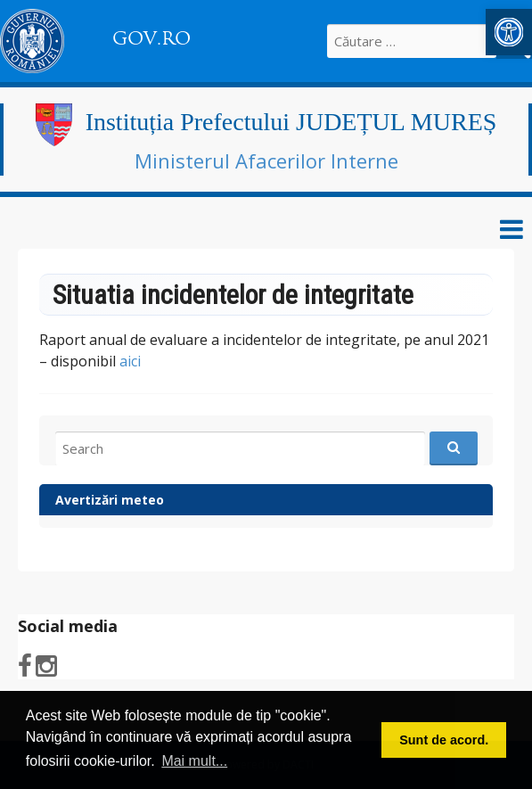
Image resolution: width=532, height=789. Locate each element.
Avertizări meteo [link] (110, 500)
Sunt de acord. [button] (444, 740)
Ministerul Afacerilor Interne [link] (266, 160)
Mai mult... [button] (194, 761)
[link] (509, 32)
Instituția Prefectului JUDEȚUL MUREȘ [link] (291, 122)
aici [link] (130, 361)
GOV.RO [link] (151, 38)
